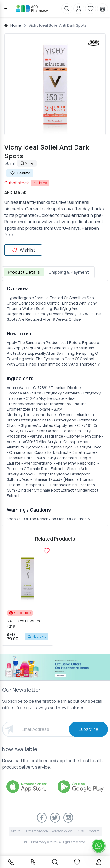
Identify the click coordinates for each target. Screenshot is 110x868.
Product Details (24, 272)
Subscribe (89, 729)
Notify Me (40, 183)
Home (16, 25)
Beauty (20, 173)
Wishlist (23, 250)
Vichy (27, 163)
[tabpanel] (55, 403)
